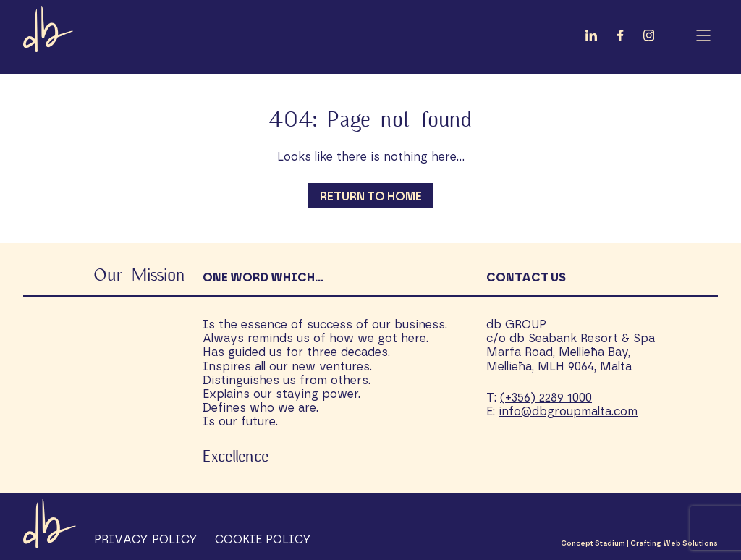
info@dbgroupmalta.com (568, 412)
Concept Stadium (593, 543)
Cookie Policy (263, 540)
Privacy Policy (146, 540)
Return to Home (371, 197)
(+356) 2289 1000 (546, 398)
